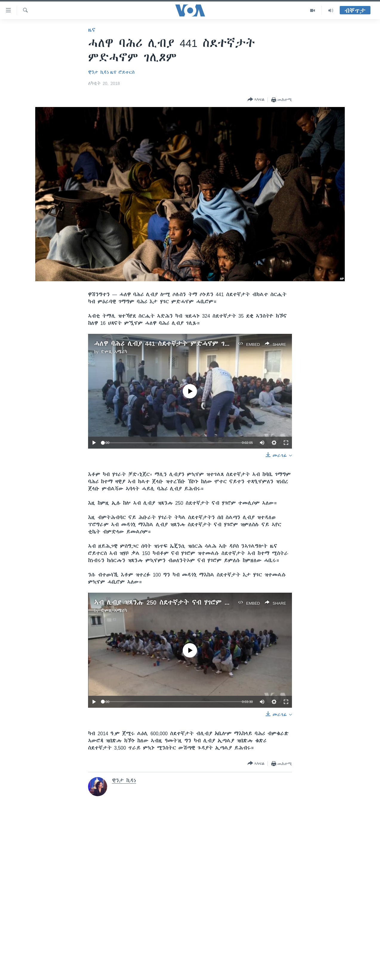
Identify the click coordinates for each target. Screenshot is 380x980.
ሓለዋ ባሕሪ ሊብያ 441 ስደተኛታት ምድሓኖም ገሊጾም (167, 344)
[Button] (256, 100)
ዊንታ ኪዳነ (99, 72)
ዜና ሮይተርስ (122, 72)
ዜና (92, 30)
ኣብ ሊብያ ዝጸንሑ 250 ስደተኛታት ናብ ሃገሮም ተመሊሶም (173, 602)
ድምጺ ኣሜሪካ (114, 352)
